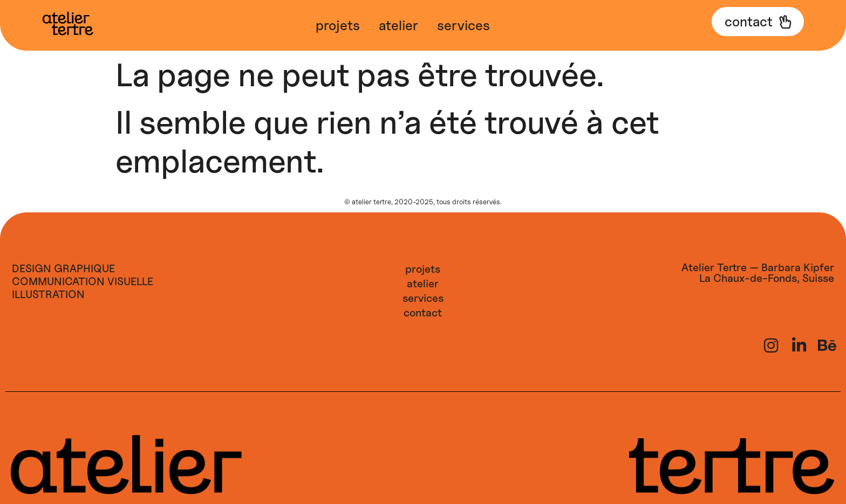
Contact (423, 313)
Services (463, 25)
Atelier (398, 25)
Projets (338, 25)
